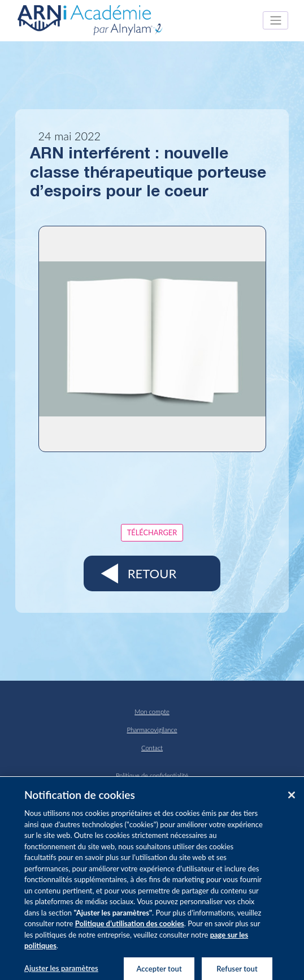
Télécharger (152, 532)
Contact (152, 748)
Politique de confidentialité (152, 775)
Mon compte (152, 712)
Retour (152, 573)
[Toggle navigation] (275, 20)
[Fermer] (292, 798)
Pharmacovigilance (152, 730)
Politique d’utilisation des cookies (130, 927)
